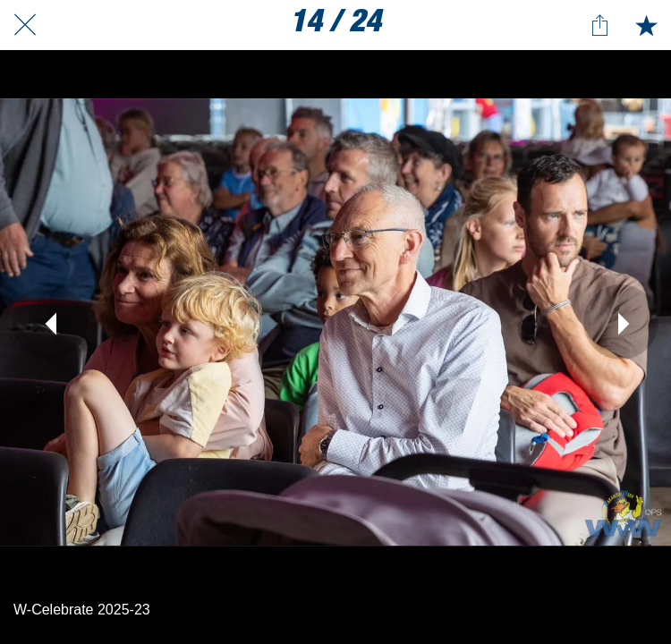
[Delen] (599, 25)
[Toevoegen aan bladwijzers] (646, 25)
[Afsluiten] (25, 25)
